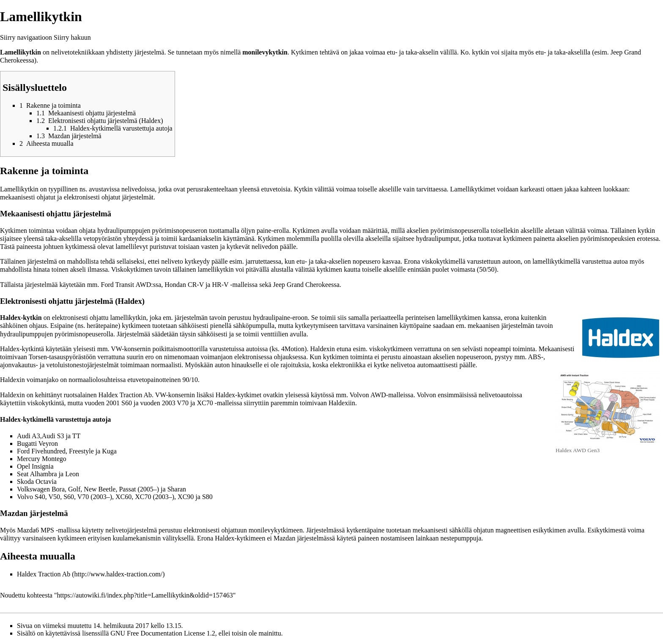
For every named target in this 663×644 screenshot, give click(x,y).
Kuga (109, 451)
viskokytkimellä (443, 261)
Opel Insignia (35, 466)
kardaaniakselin (200, 239)
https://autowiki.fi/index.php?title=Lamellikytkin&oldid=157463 (145, 595)
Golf (74, 489)
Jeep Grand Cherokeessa (306, 285)
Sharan (177, 489)
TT (77, 436)
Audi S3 (53, 436)
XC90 (186, 497)
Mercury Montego (42, 459)
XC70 (205, 403)
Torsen (38, 357)
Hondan (175, 285)
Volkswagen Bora (41, 489)
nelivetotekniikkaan (78, 52)
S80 (207, 497)
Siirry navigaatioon (26, 37)
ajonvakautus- (19, 365)
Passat (127, 489)
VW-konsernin (131, 349)
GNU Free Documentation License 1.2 (163, 633)
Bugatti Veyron (37, 443)
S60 (127, 403)
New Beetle (100, 489)
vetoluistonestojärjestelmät (82, 365)
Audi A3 (29, 436)
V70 (183, 403)
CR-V (196, 285)
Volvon (359, 395)
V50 (55, 497)
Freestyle (81, 451)
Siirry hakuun (72, 37)
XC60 (123, 497)
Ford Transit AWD (126, 285)
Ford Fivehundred (41, 451)
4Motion (293, 349)
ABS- (536, 357)
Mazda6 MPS (36, 530)
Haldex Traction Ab (44, 574)
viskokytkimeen (391, 349)
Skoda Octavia (37, 482)
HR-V (220, 285)
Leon (72, 474)
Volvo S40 (31, 497)
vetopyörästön (103, 239)
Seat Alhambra (37, 474)
